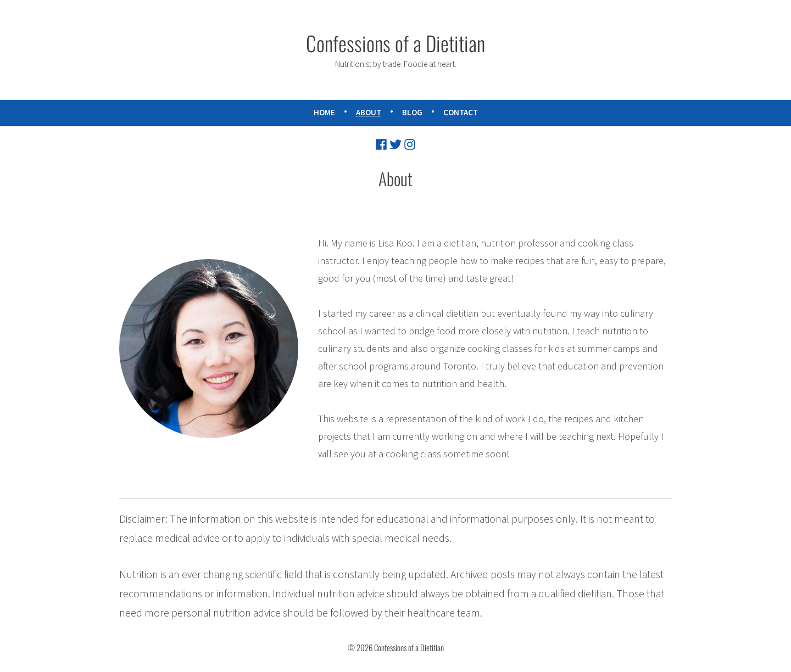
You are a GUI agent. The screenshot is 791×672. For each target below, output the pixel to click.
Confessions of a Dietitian (396, 43)
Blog (412, 112)
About (369, 112)
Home (324, 112)
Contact (461, 112)
